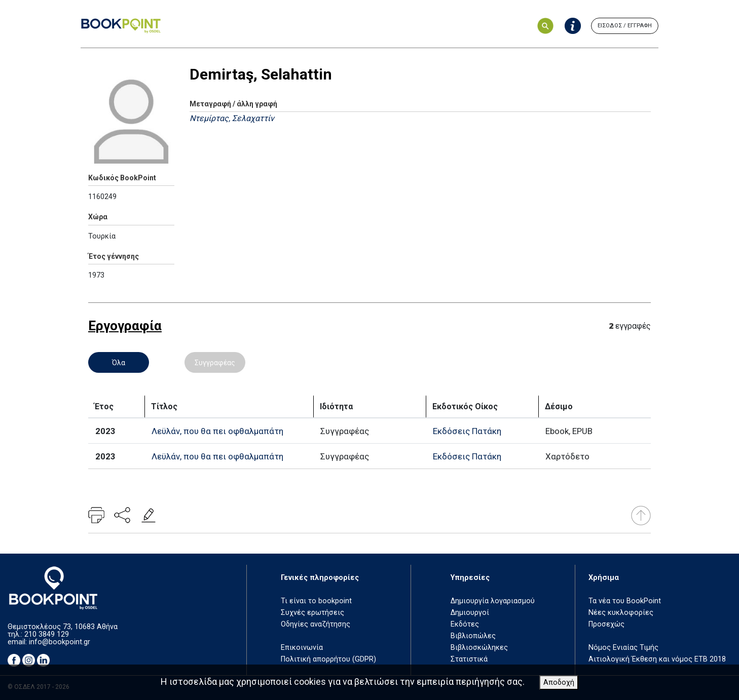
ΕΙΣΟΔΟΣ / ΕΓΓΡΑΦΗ (625, 26)
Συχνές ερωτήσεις (312, 613)
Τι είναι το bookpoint (316, 601)
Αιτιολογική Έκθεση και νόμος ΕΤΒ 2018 (657, 659)
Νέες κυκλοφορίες (621, 613)
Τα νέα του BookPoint (625, 601)
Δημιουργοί (470, 613)
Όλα (119, 363)
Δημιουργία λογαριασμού (493, 601)
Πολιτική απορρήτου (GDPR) (328, 659)
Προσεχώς (606, 624)
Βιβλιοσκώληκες (479, 648)
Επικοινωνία (302, 648)
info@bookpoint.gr (60, 642)
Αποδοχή (559, 683)
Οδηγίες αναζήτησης (316, 624)
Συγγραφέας (215, 363)
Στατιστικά (469, 659)
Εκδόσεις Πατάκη (467, 431)
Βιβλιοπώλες (473, 636)
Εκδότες (465, 624)
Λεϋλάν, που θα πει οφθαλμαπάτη (217, 431)
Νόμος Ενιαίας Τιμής (623, 648)
